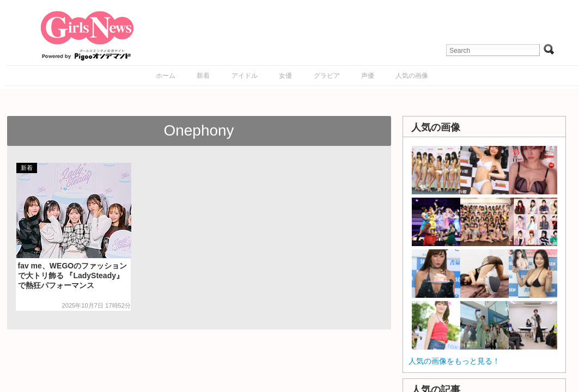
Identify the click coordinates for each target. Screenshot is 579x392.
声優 (368, 76)
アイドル (245, 76)
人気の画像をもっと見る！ (454, 361)
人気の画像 (412, 76)
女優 (285, 76)
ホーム (166, 76)
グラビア (327, 76)
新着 (203, 76)
